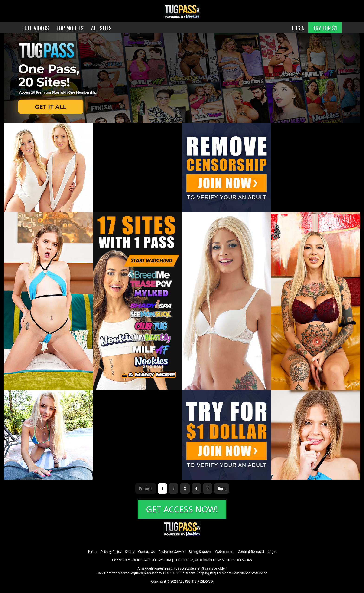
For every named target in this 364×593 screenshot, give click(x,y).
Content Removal (251, 552)
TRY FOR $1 (325, 28)
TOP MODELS (70, 28)
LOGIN (298, 28)
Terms (92, 552)
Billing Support (200, 552)
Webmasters (224, 552)
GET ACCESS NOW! (182, 509)
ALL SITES (101, 28)
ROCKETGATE (140, 560)
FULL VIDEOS (36, 28)
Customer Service (172, 552)
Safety (130, 552)
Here (108, 573)
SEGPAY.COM (161, 560)
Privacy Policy (111, 552)
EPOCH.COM (184, 560)
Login (272, 552)
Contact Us (146, 552)
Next (222, 488)
